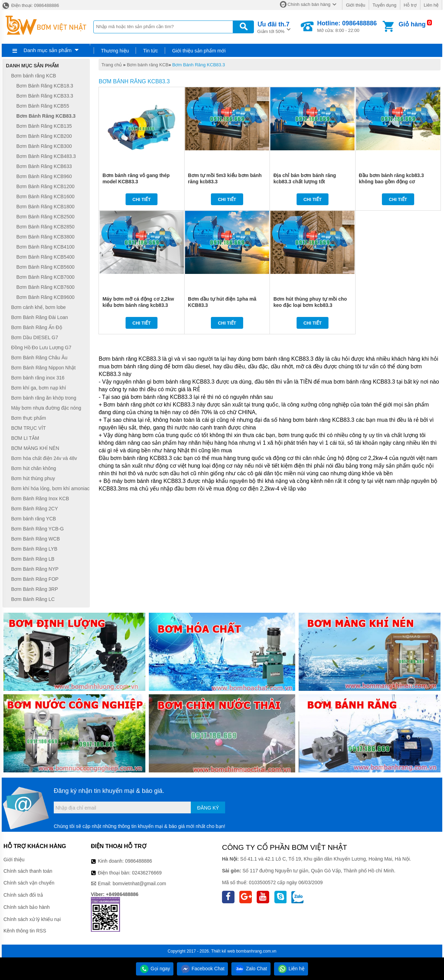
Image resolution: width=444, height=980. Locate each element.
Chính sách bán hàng (309, 4)
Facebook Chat (202, 969)
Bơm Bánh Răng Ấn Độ (37, 327)
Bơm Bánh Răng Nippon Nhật (43, 368)
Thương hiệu (115, 51)
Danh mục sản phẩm (48, 50)
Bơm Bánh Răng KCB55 (43, 106)
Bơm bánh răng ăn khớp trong (44, 398)
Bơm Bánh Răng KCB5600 (45, 267)
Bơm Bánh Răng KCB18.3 (45, 86)
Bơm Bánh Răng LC (33, 599)
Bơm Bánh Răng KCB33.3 (45, 96)
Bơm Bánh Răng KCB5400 (45, 257)
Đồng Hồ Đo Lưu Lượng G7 (41, 347)
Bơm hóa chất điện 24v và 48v (44, 458)
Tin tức (150, 51)
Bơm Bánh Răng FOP (35, 579)
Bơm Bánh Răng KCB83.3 (199, 65)
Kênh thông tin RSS (25, 931)
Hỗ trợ (410, 5)
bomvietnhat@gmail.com (139, 883)
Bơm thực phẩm (29, 418)
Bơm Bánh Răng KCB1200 (45, 186)
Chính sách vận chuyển (29, 883)
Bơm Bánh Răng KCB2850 (45, 227)
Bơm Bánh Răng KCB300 (44, 146)
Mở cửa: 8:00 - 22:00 (347, 26)
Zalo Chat (251, 969)
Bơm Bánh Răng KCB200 (44, 136)
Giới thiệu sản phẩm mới (199, 51)
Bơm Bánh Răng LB (33, 559)
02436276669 (147, 873)
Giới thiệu (355, 5)
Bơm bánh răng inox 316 (38, 378)
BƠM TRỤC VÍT (28, 428)
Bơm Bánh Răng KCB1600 (45, 196)
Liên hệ (431, 5)
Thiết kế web (223, 951)
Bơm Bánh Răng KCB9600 (45, 297)
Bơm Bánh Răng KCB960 (44, 176)
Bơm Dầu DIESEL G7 (35, 337)
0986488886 (139, 861)
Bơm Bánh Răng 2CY (35, 509)
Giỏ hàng (412, 24)
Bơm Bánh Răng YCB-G (37, 529)
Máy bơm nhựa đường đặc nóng (46, 408)
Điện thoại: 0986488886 (30, 5)
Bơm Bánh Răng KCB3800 (45, 237)
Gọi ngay (155, 969)
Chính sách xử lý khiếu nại (32, 919)
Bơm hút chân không (34, 468)
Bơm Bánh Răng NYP (35, 569)
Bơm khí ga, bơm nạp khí (39, 388)
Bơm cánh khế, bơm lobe (39, 307)
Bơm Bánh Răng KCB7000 (45, 277)
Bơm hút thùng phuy (33, 478)
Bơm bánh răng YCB (33, 519)
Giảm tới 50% (274, 27)
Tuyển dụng (385, 5)
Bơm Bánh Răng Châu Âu (39, 358)
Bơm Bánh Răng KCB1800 (45, 207)
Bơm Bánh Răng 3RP (35, 589)
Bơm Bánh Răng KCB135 (44, 126)
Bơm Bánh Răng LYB (34, 549)
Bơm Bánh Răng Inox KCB (40, 499)
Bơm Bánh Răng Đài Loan (40, 317)
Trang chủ (112, 65)
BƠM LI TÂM (25, 438)
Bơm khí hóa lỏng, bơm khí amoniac (50, 488)
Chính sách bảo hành (27, 907)
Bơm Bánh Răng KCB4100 (45, 247)
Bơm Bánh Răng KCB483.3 (46, 156)
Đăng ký (208, 808)
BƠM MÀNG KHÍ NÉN (35, 448)
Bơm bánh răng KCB (148, 65)
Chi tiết (142, 199)
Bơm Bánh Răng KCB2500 (45, 217)
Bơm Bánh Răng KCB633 (44, 166)
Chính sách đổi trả (23, 895)
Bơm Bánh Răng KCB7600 (45, 287)
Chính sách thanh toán (28, 871)
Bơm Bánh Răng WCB (36, 539)
